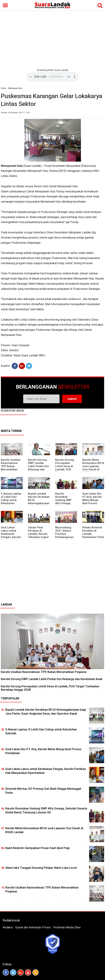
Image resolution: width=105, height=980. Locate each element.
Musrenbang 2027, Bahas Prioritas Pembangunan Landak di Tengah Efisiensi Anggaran (65, 537)
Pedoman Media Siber (67, 927)
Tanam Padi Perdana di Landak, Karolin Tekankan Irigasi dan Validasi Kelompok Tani (38, 535)
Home (4, 88)
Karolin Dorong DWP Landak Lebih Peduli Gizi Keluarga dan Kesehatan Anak (39, 466)
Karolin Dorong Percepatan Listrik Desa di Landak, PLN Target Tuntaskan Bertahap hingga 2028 (50, 688)
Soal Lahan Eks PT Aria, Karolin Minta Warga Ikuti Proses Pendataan (92, 500)
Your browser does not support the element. (53, 77)
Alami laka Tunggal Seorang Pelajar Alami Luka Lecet (41, 868)
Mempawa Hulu (15, 88)
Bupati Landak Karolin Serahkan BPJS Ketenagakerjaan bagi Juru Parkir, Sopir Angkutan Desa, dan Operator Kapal (39, 505)
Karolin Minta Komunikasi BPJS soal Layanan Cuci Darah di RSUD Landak (93, 466)
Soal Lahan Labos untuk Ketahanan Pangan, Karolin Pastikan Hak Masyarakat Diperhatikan (11, 537)
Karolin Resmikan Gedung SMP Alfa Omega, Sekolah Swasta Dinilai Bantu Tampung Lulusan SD (65, 505)
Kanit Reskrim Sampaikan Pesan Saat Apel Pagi (37, 848)
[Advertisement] (52, 39)
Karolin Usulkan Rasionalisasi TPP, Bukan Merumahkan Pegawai (11, 466)
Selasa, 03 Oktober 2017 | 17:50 (15, 113)
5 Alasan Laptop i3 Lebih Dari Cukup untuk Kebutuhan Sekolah (11, 500)
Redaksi (8, 927)
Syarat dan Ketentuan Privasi (33, 927)
